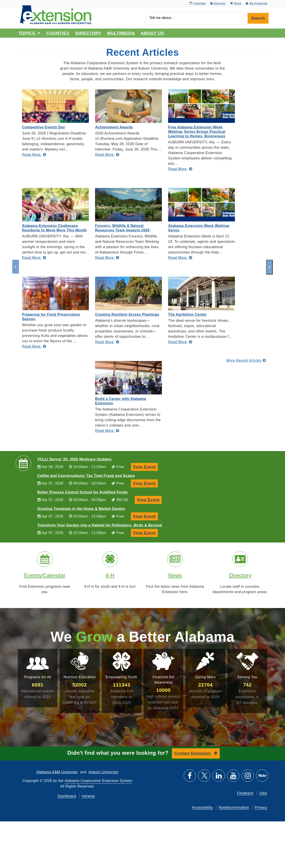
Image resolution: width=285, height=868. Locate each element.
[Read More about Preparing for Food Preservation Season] (34, 346)
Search (258, 18)
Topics (30, 33)
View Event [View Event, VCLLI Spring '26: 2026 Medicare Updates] (145, 466)
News (175, 575)
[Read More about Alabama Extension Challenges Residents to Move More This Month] (34, 258)
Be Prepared (256, 3)
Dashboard (67, 796)
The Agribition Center (187, 314)
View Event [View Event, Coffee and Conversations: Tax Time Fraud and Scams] (145, 483)
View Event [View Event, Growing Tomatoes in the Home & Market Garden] (145, 516)
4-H (110, 575)
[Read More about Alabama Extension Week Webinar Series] (180, 258)
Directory (88, 33)
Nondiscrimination (234, 807)
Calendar (198, 3)
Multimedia (121, 33)
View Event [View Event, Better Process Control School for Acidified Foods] (149, 499)
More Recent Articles (246, 360)
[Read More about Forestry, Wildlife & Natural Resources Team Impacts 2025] (107, 258)
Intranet (88, 796)
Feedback (245, 793)
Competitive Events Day (44, 127)
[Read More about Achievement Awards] (107, 155)
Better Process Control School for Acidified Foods (83, 492)
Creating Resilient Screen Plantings (127, 314)
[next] (269, 267)
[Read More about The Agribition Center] (180, 342)
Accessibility (203, 807)
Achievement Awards (114, 127)
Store (236, 3)
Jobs (263, 793)
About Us (152, 33)
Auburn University (103, 772)
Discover (218, 3)
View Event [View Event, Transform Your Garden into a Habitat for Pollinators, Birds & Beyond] (145, 532)
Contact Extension (193, 753)
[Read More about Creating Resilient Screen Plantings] (107, 342)
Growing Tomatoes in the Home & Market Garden (81, 509)
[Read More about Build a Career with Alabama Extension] (107, 431)
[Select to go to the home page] (56, 14)
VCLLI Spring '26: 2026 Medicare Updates (75, 459)
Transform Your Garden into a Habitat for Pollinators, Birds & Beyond (100, 525)
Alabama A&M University (57, 772)
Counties (58, 33)
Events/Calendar (45, 575)
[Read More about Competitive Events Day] (34, 155)
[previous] (16, 267)
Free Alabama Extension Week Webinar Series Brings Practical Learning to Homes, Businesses (197, 132)
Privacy (261, 807)
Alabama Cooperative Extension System (98, 781)
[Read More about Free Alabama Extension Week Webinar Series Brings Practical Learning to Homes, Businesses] (180, 169)
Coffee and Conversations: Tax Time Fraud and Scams (86, 476)
